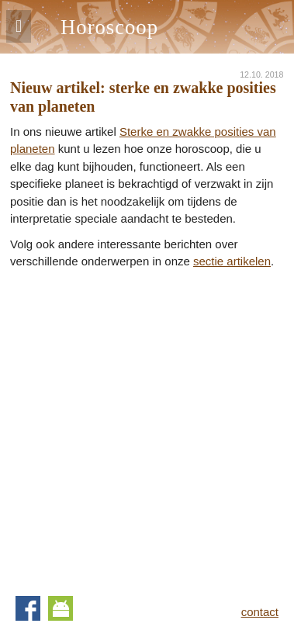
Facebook (28, 608)
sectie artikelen (232, 261)
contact (260, 612)
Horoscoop (109, 27)
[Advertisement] (147, 426)
